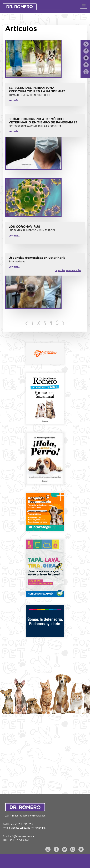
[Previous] (27, 324)
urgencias (60, 270)
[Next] (63, 324)
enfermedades (74, 270)
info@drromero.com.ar (22, 836)
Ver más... (14, 100)
